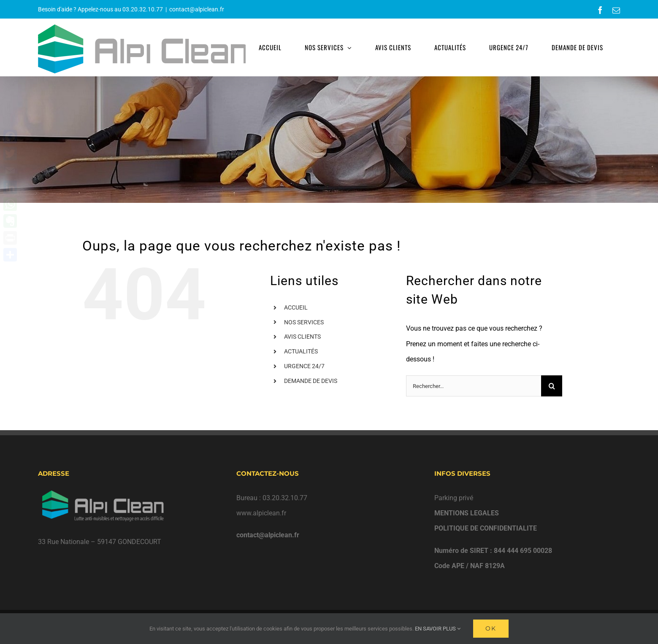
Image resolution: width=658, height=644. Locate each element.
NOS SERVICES (304, 322)
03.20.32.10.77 (143, 9)
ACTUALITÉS (301, 351)
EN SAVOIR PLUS (438, 629)
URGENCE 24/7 (304, 366)
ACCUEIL (296, 307)
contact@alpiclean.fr (197, 9)
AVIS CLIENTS (302, 337)
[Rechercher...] (474, 386)
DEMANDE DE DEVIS (311, 381)
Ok (491, 628)
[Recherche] (552, 386)
